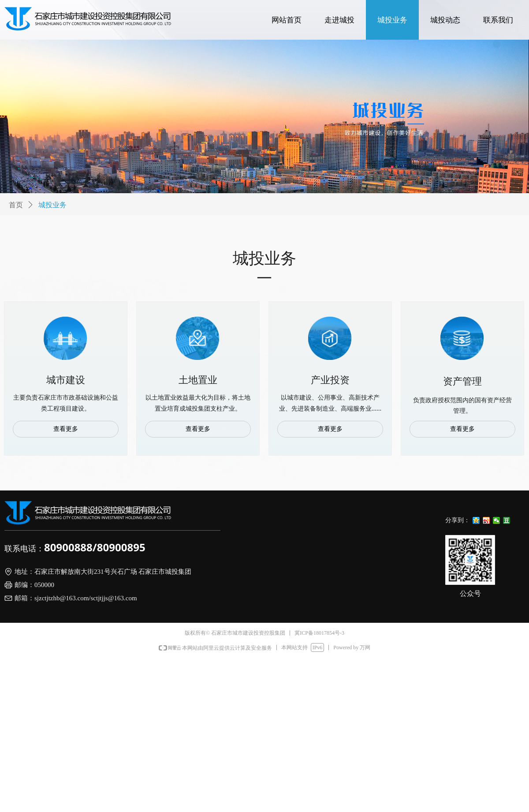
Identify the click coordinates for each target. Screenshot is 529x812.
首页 (16, 205)
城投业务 (52, 205)
